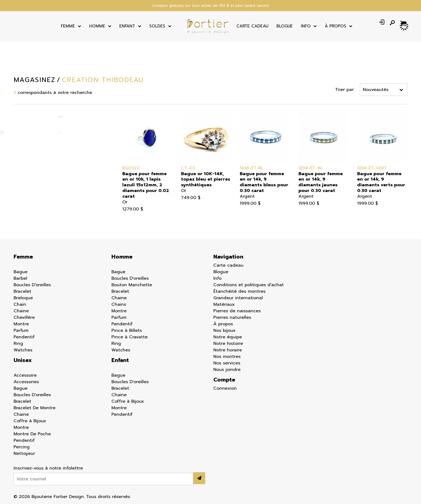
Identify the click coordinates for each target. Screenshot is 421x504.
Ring (18, 344)
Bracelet (22, 291)
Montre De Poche (32, 434)
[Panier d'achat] (404, 23)
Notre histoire (228, 344)
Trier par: (345, 90)
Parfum (21, 330)
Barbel (20, 278)
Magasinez (34, 80)
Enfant (127, 26)
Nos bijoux (224, 330)
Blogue (285, 26)
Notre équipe (228, 337)
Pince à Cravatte (130, 337)
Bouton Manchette (132, 285)
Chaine (21, 311)
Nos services (227, 363)
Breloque (23, 298)
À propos (223, 324)
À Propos (336, 26)
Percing (22, 447)
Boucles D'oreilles (32, 285)
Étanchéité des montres (239, 291)
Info (306, 26)
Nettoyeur (24, 453)
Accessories (26, 382)
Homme (97, 26)
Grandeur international (238, 298)
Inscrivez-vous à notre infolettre (48, 468)
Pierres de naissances (237, 311)
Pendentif (24, 337)
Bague (21, 272)
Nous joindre (227, 370)
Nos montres (227, 357)
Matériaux (224, 304)
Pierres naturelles (232, 317)
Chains (119, 304)
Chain (20, 304)
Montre (21, 324)
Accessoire (25, 375)
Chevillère (24, 317)
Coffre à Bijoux (30, 421)
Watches (23, 350)
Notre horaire (228, 350)
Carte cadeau (252, 26)
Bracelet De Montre (35, 408)
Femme (68, 26)
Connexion (225, 388)
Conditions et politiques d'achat (249, 285)
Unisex (23, 360)
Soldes (157, 26)
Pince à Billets (127, 330)
